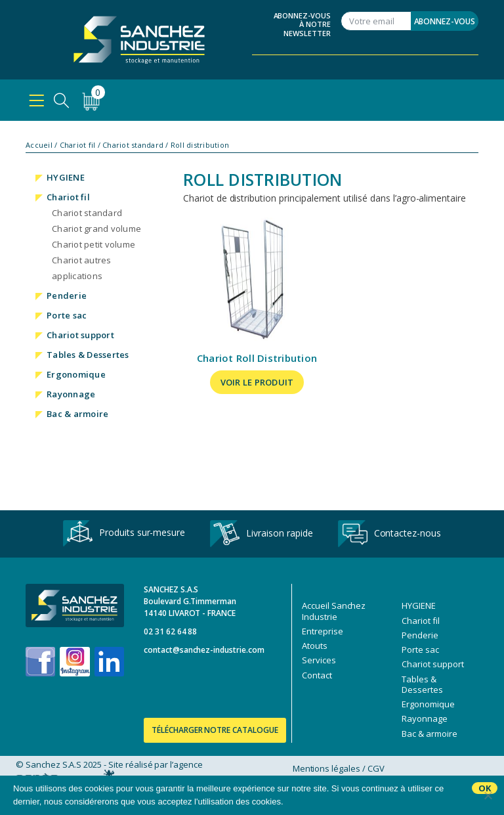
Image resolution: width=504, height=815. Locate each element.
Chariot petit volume (94, 244)
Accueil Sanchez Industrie (334, 611)
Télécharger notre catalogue (215, 730)
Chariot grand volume (96, 229)
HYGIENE (66, 177)
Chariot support (80, 335)
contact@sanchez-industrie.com (204, 650)
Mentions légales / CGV (339, 768)
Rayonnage (71, 394)
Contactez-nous (389, 534)
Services (319, 660)
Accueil (39, 145)
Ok (485, 788)
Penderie (67, 296)
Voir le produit (257, 382)
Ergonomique (76, 374)
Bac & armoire (77, 414)
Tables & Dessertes (88, 355)
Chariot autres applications (82, 268)
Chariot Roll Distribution (257, 358)
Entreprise (323, 631)
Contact (317, 675)
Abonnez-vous (445, 21)
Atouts (315, 646)
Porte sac (67, 315)
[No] (488, 795)
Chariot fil (78, 145)
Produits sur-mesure (124, 534)
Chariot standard (133, 145)
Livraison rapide (261, 534)
